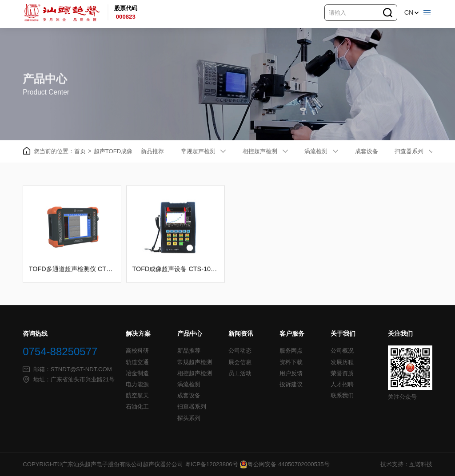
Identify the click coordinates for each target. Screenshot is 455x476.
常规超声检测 (198, 151)
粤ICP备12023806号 (212, 464)
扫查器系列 (409, 151)
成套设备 (367, 151)
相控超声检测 (260, 151)
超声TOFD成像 (113, 151)
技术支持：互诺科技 (406, 464)
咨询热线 (35, 334)
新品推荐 (152, 151)
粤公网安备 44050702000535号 (284, 464)
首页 (83, 152)
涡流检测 (316, 151)
